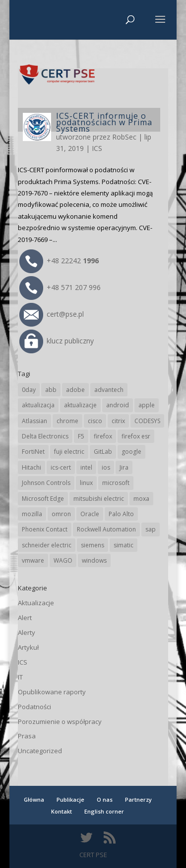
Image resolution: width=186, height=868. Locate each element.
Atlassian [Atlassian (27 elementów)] (34, 421)
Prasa (27, 736)
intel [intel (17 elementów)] (86, 467)
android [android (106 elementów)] (118, 405)
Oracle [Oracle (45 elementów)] (90, 514)
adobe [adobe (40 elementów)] (75, 390)
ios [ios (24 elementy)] (106, 467)
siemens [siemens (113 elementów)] (93, 545)
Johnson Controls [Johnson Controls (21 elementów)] (46, 483)
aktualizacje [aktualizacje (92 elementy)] (80, 405)
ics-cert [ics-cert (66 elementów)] (61, 467)
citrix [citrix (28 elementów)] (118, 421)
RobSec (124, 137)
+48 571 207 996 (60, 287)
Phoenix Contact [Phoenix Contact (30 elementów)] (45, 529)
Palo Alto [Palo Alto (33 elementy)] (121, 514)
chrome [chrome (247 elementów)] (67, 421)
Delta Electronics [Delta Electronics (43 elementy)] (45, 436)
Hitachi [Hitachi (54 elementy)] (31, 467)
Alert (25, 618)
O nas (105, 799)
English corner (104, 811)
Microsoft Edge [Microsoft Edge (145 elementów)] (43, 499)
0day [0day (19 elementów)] (29, 390)
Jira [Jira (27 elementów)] (124, 467)
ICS (97, 148)
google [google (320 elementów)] (131, 452)
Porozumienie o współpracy (60, 722)
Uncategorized (40, 751)
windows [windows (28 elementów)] (94, 560)
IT (20, 677)
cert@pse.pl (52, 314)
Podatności (34, 707)
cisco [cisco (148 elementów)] (95, 421)
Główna (34, 799)
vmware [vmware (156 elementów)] (33, 560)
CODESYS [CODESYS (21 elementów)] (147, 421)
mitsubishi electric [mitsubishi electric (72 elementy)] (99, 499)
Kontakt (62, 811)
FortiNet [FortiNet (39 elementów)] (33, 452)
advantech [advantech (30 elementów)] (109, 390)
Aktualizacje (36, 603)
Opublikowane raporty (52, 692)
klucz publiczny (57, 341)
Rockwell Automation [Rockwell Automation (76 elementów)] (106, 529)
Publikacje (70, 799)
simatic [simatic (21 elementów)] (124, 545)
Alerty (27, 632)
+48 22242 (59, 261)
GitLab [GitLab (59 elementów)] (103, 452)
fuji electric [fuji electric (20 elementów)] (69, 452)
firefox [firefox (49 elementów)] (103, 436)
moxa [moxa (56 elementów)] (141, 499)
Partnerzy (138, 799)
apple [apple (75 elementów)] (147, 405)
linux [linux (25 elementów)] (86, 483)
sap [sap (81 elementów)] (151, 529)
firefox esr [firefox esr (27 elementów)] (136, 436)
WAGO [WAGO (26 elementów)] (63, 560)
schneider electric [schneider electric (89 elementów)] (47, 545)
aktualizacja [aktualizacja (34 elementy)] (38, 405)
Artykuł (28, 647)
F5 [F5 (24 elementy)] (81, 436)
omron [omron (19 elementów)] (61, 514)
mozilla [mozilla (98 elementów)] (32, 514)
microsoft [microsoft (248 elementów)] (116, 483)
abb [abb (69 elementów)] (51, 390)
